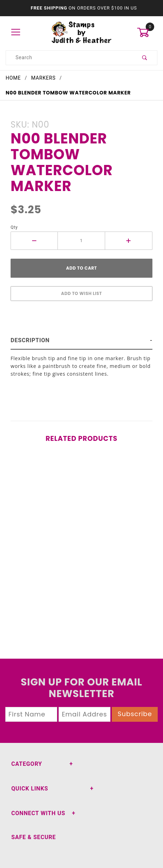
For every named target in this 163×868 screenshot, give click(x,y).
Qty (14, 227)
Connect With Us (38, 813)
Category (27, 764)
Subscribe (135, 714)
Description (30, 340)
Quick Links (30, 789)
